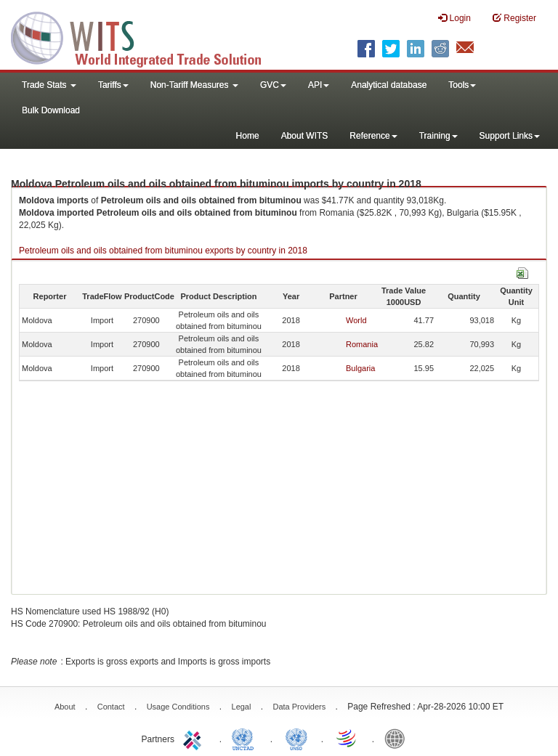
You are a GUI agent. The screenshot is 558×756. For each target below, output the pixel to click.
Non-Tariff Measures (194, 85)
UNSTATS (296, 738)
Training (438, 136)
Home (248, 136)
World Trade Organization (347, 738)
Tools (462, 85)
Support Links (510, 136)
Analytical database (389, 85)
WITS (145, 36)
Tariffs (113, 85)
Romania (362, 344)
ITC (195, 738)
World (356, 320)
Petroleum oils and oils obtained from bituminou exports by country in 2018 (163, 251)
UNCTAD (246, 738)
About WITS (305, 136)
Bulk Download (51, 110)
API (319, 85)
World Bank (398, 738)
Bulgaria (360, 368)
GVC (273, 85)
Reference (373, 136)
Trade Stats (49, 85)
